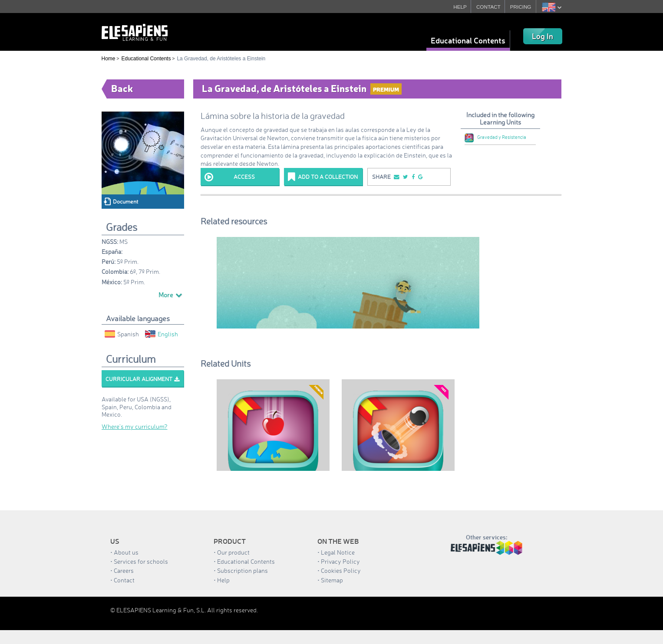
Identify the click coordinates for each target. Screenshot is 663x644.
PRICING (521, 7)
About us (126, 552)
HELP (459, 7)
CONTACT (488, 7)
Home (109, 59)
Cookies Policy (341, 570)
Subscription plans (242, 570)
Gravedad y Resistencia (495, 137)
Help (223, 580)
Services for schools (141, 561)
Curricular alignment (142, 379)
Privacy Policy (340, 561)
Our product (233, 552)
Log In (543, 36)
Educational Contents (468, 40)
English (162, 334)
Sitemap (332, 580)
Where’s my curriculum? (135, 426)
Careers (124, 570)
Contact (124, 580)
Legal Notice (338, 552)
